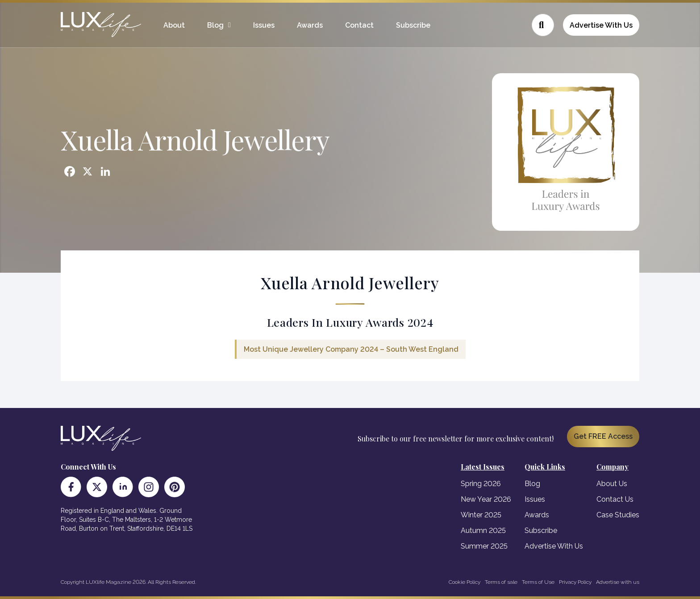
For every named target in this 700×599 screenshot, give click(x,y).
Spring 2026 (481, 484)
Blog (215, 25)
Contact (359, 25)
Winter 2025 (481, 515)
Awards (310, 25)
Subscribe (413, 25)
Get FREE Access (603, 436)
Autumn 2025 (483, 530)
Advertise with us (618, 582)
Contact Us (615, 499)
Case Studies (618, 515)
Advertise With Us (601, 25)
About (174, 25)
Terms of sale (501, 582)
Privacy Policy (575, 582)
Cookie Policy (465, 582)
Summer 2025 (484, 546)
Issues (264, 25)
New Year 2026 (486, 499)
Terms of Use (538, 582)
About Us (612, 484)
